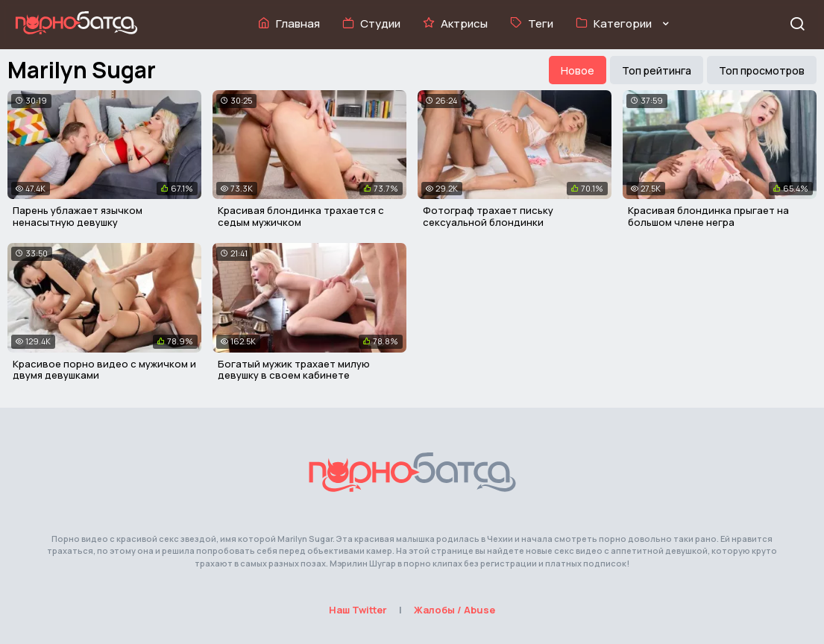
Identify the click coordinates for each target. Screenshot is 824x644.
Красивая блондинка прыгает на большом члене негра (708, 216)
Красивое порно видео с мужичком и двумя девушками (104, 370)
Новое (578, 70)
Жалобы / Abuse (455, 610)
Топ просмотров (762, 70)
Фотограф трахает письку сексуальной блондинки (488, 216)
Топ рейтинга (657, 70)
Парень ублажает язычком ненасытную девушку (78, 216)
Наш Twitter (358, 610)
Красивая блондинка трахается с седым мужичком (301, 216)
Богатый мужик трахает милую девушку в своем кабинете (294, 370)
